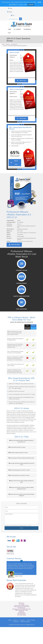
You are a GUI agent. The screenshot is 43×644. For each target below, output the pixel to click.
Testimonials (27, 29)
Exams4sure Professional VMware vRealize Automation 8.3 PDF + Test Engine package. (22, 409)
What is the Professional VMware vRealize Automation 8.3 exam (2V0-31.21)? (22, 462)
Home (10, 29)
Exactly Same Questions (21, 317)
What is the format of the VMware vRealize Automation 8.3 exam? (21, 502)
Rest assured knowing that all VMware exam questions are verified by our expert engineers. (21, 424)
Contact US (16, 639)
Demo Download (14, 265)
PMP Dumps (21, 620)
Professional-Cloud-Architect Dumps (22, 624)
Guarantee (22, 637)
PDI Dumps (21, 628)
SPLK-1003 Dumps (22, 631)
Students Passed (22, 291)
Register (9, 12)
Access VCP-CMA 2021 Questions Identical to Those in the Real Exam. (23, 151)
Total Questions (21, 331)
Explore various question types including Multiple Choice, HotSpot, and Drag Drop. (22, 420)
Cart (35, 29)
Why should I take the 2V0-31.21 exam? (16, 468)
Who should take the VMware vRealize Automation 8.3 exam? (20, 479)
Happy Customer (17, 596)
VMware (8, 39)
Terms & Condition (31, 637)
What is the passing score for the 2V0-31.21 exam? (18, 491)
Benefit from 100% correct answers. (15, 413)
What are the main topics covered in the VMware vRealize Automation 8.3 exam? (22, 508)
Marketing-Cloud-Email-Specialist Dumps (22, 626)
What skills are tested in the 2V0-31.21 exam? (17, 473)
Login (9, 8)
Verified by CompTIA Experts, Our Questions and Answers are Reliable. (21, 155)
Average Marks (22, 304)
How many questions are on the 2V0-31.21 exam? (18, 496)
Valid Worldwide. (14, 162)
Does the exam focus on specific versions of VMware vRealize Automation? (21, 514)
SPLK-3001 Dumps (22, 632)
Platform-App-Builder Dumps (21, 627)
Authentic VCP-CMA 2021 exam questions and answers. (20, 405)
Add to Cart (23, 81)
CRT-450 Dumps (21, 625)
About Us (16, 637)
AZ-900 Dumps (22, 630)
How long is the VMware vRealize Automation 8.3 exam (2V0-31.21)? (22, 485)
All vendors (17, 29)
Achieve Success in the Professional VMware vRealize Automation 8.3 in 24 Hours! (22, 147)
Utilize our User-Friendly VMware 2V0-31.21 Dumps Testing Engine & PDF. (22, 159)
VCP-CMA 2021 (14, 39)
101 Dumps (22, 621)
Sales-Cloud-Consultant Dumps (22, 622)
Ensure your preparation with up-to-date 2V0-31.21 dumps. (21, 416)
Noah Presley (17, 593)
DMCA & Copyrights (25, 639)
